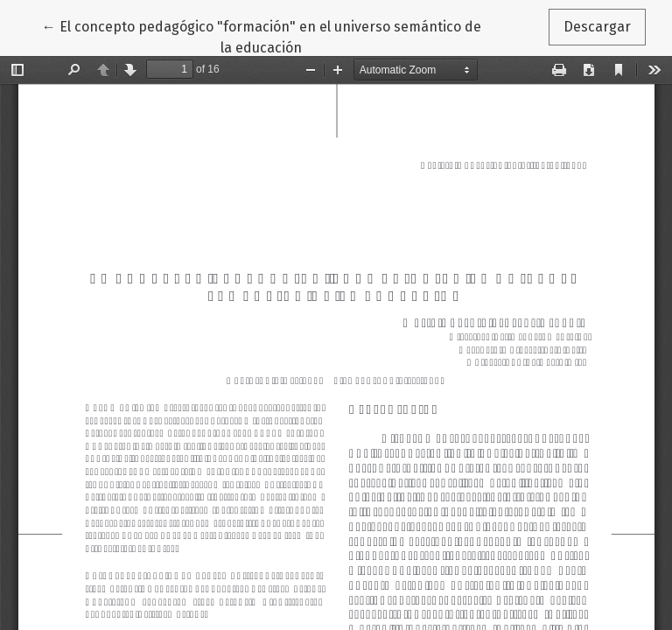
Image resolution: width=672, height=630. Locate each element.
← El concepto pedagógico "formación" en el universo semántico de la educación (262, 36)
